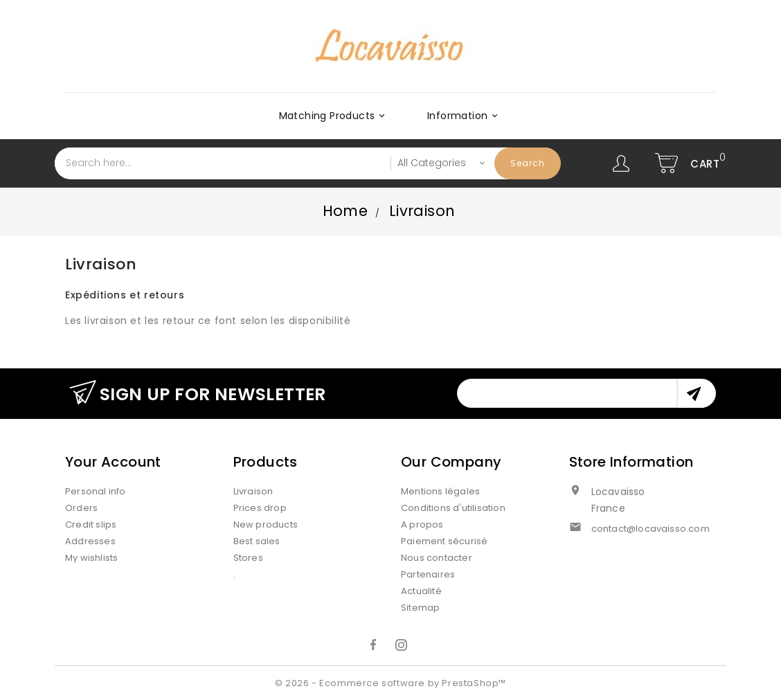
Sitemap (420, 608)
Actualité (421, 591)
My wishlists (91, 558)
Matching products (334, 116)
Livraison (253, 491)
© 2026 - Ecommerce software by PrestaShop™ (390, 683)
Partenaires (428, 574)
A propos (422, 524)
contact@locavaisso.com (650, 529)
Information (465, 116)
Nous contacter (437, 558)
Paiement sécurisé (444, 541)
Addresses (90, 541)
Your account (113, 462)
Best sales (257, 541)
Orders (81, 508)
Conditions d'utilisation (453, 508)
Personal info (96, 491)
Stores (248, 558)
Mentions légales (440, 491)
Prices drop (260, 508)
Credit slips (91, 524)
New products (266, 524)
